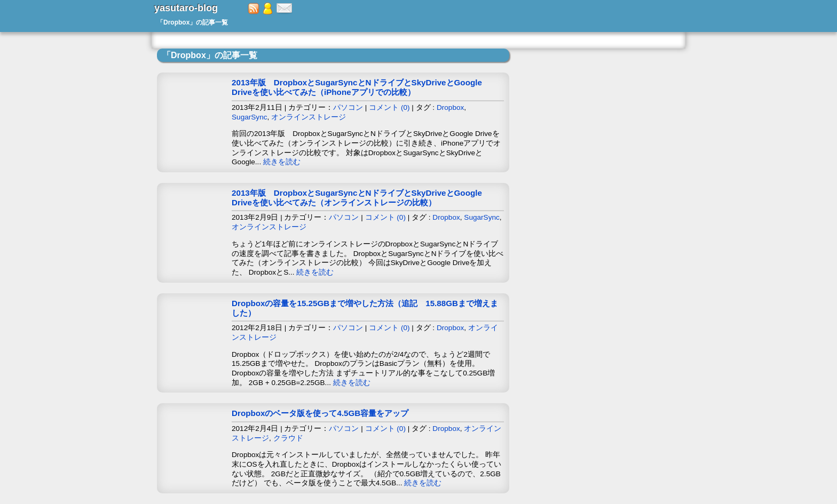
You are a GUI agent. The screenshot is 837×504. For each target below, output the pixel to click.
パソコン (348, 107)
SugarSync (250, 117)
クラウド (288, 438)
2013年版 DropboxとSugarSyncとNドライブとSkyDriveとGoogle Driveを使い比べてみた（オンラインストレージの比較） (357, 198)
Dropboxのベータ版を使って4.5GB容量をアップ (320, 413)
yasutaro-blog (186, 8)
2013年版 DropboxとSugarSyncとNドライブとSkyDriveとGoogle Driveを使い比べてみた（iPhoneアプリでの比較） (357, 87)
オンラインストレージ (309, 117)
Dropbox (450, 107)
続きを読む (282, 162)
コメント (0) (389, 107)
